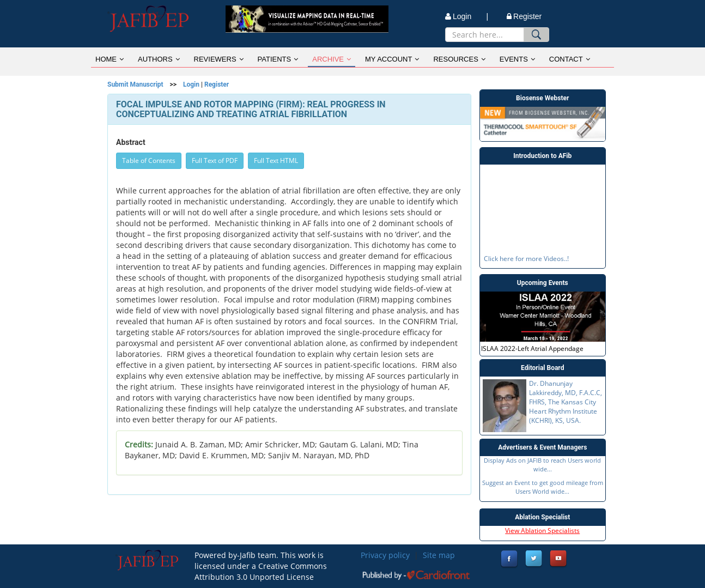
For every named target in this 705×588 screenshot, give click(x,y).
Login (191, 84)
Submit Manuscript (135, 84)
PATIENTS (278, 59)
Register (524, 16)
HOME (110, 59)
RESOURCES (459, 59)
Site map (439, 555)
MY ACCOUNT (392, 59)
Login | (467, 16)
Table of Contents (149, 160)
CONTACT (570, 59)
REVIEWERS (219, 59)
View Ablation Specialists (542, 531)
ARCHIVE (332, 59)
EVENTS (517, 59)
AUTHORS (159, 59)
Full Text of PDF (215, 160)
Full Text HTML (276, 160)
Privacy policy (385, 555)
